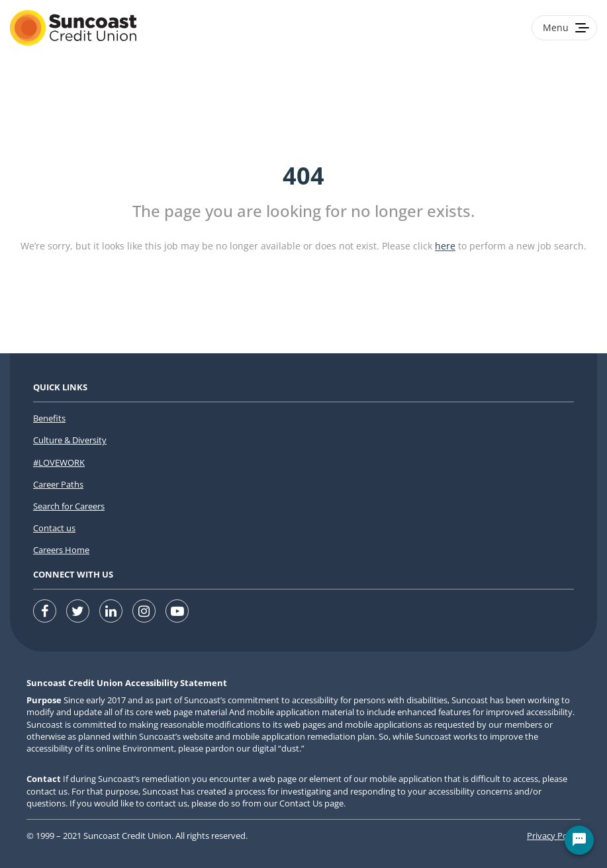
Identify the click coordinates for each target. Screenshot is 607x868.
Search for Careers (69, 506)
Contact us (54, 528)
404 (303, 176)
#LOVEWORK (59, 462)
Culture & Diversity (70, 440)
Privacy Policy (554, 836)
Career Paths (58, 484)
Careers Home (61, 550)
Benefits (49, 418)
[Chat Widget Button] (579, 840)
